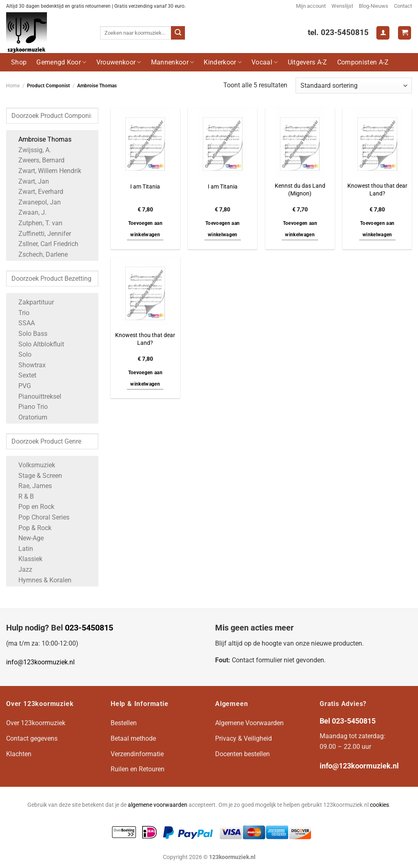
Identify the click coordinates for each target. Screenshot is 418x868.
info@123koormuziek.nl (40, 662)
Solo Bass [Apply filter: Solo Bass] (29, 334)
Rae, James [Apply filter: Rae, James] (31, 486)
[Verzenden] (178, 33)
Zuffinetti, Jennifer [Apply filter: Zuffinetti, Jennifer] (41, 234)
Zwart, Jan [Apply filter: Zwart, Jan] (30, 181)
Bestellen (124, 723)
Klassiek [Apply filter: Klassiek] (26, 559)
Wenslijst (342, 6)
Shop (19, 62)
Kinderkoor (223, 62)
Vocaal (265, 62)
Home (13, 86)
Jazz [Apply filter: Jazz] (21, 569)
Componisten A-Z (363, 62)
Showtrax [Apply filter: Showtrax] (28, 365)
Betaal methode (133, 738)
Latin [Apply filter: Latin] (22, 549)
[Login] (383, 33)
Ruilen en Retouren (138, 769)
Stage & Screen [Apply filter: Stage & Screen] (36, 476)
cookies (379, 805)
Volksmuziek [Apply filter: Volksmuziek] (33, 465)
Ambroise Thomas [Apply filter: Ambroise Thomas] (41, 139)
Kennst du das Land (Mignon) (300, 190)
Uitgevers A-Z (308, 62)
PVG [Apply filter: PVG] (21, 386)
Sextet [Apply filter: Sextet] (23, 375)
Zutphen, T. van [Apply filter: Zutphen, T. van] (36, 223)
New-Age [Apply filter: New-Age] (27, 538)
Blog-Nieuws (374, 6)
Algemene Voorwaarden (249, 723)
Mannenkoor (173, 62)
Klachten (19, 754)
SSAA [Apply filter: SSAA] (22, 323)
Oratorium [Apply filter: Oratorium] (29, 417)
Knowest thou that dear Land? (377, 190)
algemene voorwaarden (158, 805)
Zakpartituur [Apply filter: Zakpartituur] (32, 302)
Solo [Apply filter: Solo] (21, 354)
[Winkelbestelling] (354, 85)
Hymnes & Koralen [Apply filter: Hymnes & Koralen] (41, 580)
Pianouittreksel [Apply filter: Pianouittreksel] (36, 396)
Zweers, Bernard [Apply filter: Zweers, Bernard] (37, 160)
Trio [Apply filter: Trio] (20, 313)
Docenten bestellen (242, 754)
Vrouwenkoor (119, 62)
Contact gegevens (32, 738)
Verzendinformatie (137, 754)
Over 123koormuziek (36, 723)
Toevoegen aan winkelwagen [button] (146, 229)
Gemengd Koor (61, 62)
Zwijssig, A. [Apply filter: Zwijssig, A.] (31, 150)
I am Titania (145, 187)
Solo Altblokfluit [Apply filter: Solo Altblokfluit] (37, 344)
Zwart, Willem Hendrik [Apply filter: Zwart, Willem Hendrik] (46, 171)
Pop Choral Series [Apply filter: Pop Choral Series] (40, 517)
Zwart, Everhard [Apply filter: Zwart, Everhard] (37, 192)
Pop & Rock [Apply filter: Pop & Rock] (31, 528)
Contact (403, 6)
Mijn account (311, 6)
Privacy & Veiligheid (243, 738)
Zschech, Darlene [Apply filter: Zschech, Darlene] (39, 254)
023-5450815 (89, 628)
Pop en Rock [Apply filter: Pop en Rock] (32, 507)
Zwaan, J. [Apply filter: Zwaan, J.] (28, 212)
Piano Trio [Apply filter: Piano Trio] (29, 407)
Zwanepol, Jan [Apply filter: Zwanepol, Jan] (36, 202)
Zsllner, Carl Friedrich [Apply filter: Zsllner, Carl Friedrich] (44, 244)
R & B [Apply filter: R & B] (22, 496)
